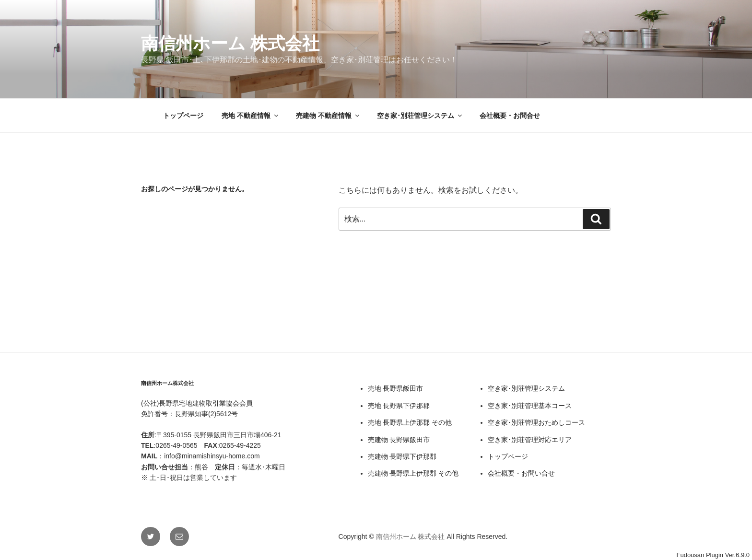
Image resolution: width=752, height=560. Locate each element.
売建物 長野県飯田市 (399, 440)
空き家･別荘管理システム (420, 116)
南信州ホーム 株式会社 (230, 43)
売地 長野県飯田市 (396, 388)
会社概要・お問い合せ (521, 473)
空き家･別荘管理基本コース (530, 406)
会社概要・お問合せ (510, 116)
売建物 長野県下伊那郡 (402, 456)
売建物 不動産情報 (328, 116)
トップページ (183, 116)
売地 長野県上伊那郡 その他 (410, 422)
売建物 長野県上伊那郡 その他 (413, 473)
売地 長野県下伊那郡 (399, 406)
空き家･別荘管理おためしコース (536, 422)
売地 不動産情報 (251, 116)
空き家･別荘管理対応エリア (530, 440)
